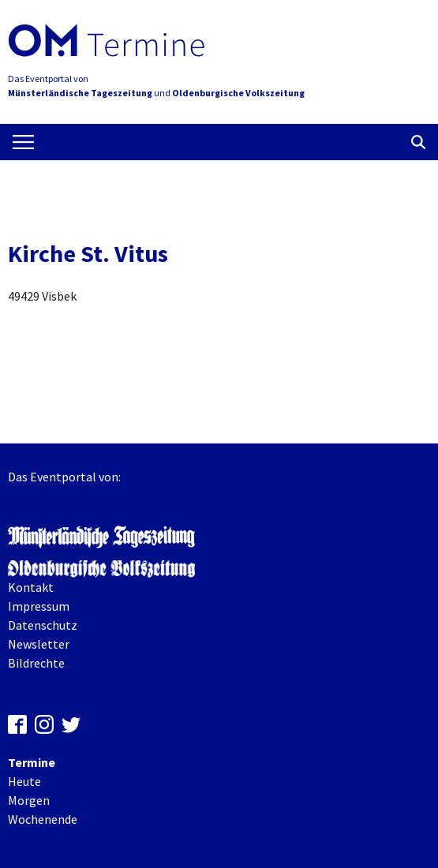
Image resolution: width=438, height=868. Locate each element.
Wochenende (43, 819)
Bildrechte (36, 663)
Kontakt (31, 587)
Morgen (29, 800)
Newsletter (39, 644)
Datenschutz (43, 625)
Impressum (39, 606)
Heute (24, 781)
